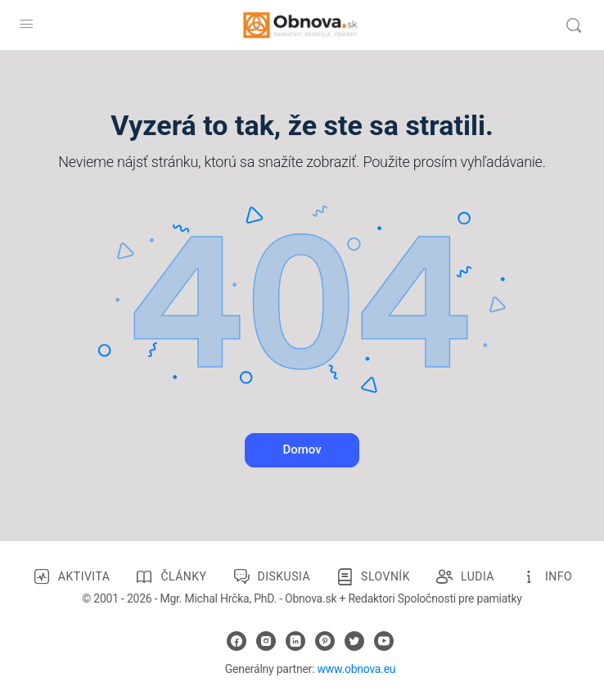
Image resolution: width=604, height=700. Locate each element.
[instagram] (266, 641)
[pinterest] (325, 641)
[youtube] (384, 641)
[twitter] (354, 641)
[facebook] (237, 641)
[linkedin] (295, 641)
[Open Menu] (26, 24)
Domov (302, 449)
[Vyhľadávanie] (574, 25)
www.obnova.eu (356, 669)
